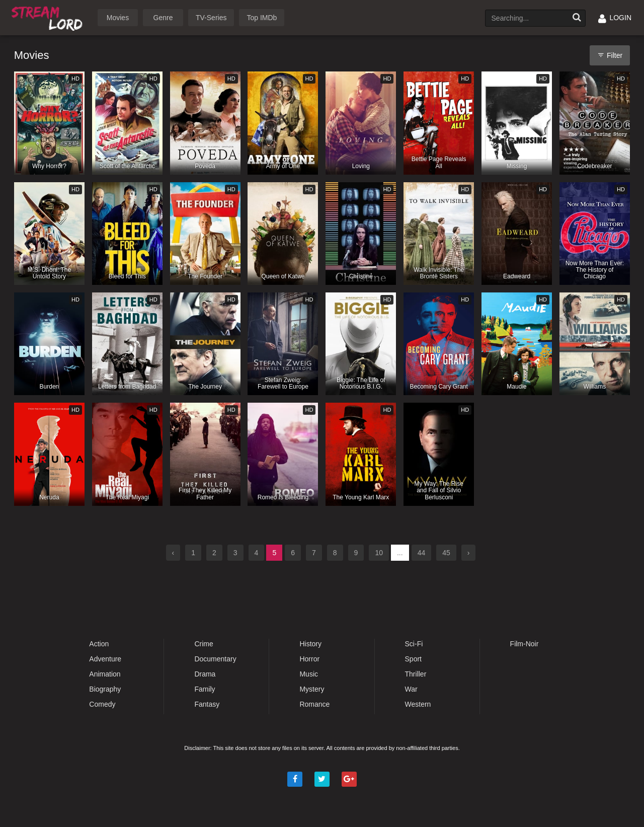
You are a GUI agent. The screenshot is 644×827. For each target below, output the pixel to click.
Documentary (215, 659)
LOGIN (615, 18)
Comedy (102, 704)
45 (446, 553)
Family (205, 689)
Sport (413, 659)
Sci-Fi (414, 644)
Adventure (105, 659)
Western (418, 704)
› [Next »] (469, 553)
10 (379, 553)
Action (99, 644)
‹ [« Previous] (173, 553)
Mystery (312, 689)
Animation (105, 674)
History (310, 644)
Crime (204, 644)
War (411, 689)
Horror (309, 659)
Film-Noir (525, 644)
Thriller (416, 674)
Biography (105, 689)
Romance (314, 704)
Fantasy (207, 704)
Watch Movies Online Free (49, 17)
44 (422, 553)
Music (309, 674)
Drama (205, 674)
